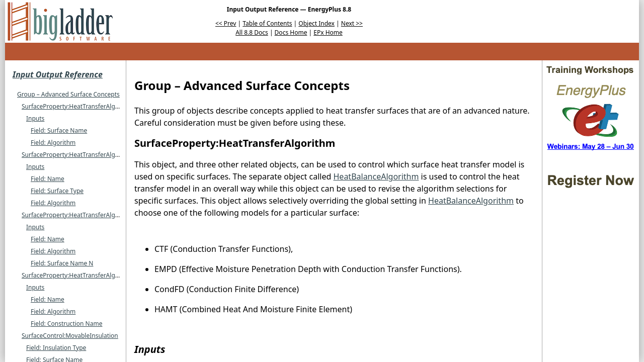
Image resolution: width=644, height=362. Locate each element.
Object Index (316, 23)
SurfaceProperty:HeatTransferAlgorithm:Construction (97, 275)
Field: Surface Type (57, 191)
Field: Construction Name (66, 324)
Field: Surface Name (59, 130)
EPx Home (328, 32)
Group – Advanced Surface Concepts (68, 94)
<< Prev (226, 23)
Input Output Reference (58, 74)
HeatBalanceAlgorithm (376, 176)
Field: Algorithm (53, 143)
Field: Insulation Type (56, 348)
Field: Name (48, 179)
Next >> (352, 23)
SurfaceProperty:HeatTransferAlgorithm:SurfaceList (94, 215)
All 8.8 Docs (252, 32)
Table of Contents (267, 23)
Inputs (35, 118)
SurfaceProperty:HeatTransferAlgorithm (78, 106)
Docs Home (291, 32)
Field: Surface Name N (62, 263)
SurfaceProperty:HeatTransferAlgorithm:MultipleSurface (101, 155)
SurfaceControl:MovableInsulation (70, 336)
